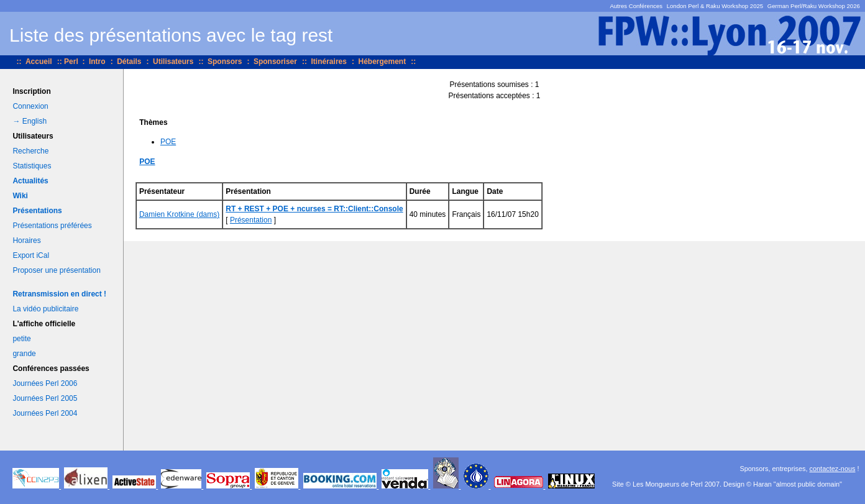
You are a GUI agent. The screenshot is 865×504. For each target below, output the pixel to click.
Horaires (26, 241)
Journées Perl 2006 (45, 383)
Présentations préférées (52, 226)
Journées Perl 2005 (45, 398)
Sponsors (225, 62)
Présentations (37, 211)
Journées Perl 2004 (45, 413)
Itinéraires (329, 62)
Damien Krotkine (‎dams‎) (179, 214)
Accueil (39, 62)
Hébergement (382, 62)
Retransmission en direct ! (59, 294)
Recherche (30, 151)
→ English (30, 121)
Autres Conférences (636, 6)
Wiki (20, 196)
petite (21, 339)
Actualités (30, 181)
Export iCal (31, 255)
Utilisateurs (173, 62)
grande (24, 354)
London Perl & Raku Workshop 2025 (715, 6)
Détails (129, 62)
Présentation (251, 220)
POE (168, 142)
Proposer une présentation (56, 270)
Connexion (30, 106)
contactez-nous (833, 469)
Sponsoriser (275, 62)
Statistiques (32, 166)
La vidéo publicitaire (45, 309)
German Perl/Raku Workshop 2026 (814, 6)
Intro (97, 62)
